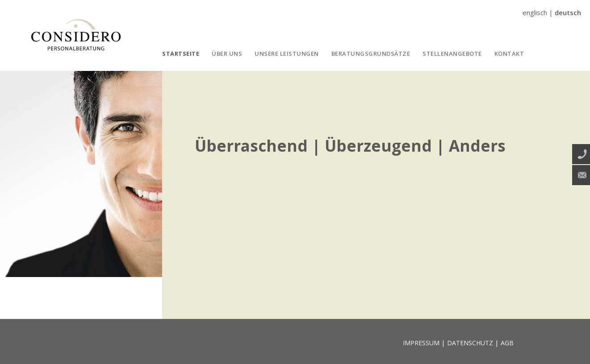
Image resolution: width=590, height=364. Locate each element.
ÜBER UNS (227, 54)
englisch (535, 12)
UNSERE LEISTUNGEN (287, 54)
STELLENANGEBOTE (452, 54)
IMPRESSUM (421, 343)
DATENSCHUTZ (470, 343)
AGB (507, 343)
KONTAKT (509, 54)
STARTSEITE (181, 54)
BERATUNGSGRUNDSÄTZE (371, 54)
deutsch (568, 12)
